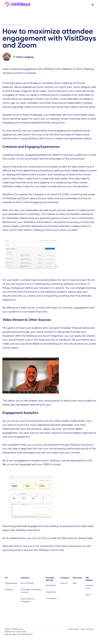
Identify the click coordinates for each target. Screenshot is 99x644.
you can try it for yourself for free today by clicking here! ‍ (60, 538)
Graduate (9, 589)
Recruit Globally (27, 583)
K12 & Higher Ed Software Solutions (31, 591)
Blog (75, 583)
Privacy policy (73, 629)
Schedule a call (89, 587)
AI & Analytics (51, 598)
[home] (15, 4)
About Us (64, 583)
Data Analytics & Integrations (28, 600)
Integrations (51, 592)
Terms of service (87, 629)
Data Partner (51, 585)
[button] (93, 5)
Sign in (88, 595)
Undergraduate (11, 583)
